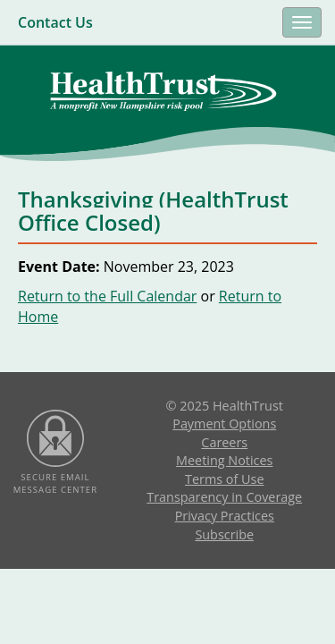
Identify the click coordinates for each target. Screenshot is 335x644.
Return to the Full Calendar (107, 296)
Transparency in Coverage (224, 497)
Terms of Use (224, 479)
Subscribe (224, 534)
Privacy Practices (225, 516)
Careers (224, 442)
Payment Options (224, 424)
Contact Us (55, 22)
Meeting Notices (224, 460)
